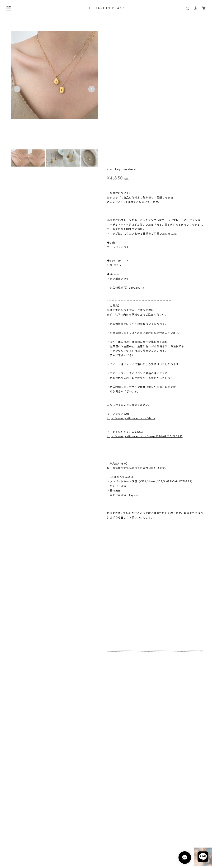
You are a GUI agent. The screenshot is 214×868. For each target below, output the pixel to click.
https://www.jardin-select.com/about (131, 284)
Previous (17, 90)
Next (91, 90)
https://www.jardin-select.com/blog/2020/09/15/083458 (145, 302)
